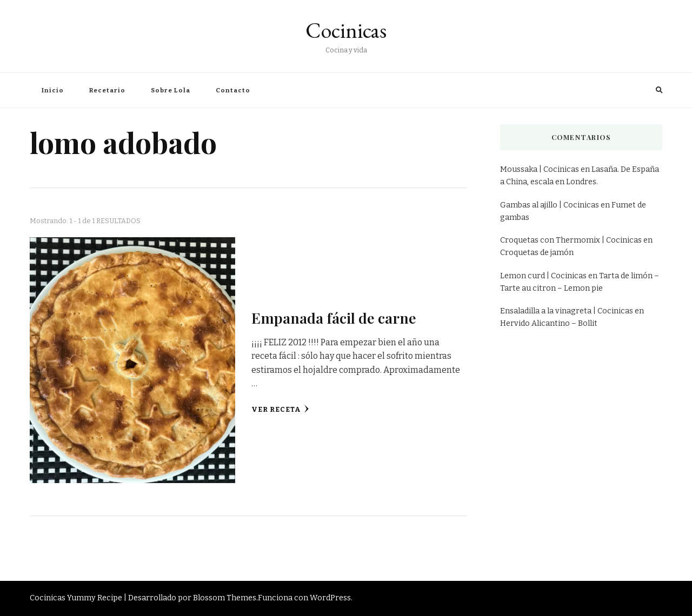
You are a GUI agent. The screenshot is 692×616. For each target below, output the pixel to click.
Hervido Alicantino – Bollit (549, 323)
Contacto (233, 90)
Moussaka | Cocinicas (540, 169)
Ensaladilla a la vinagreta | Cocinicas (567, 311)
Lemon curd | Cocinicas (543, 276)
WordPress (330, 598)
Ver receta (280, 409)
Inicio (53, 90)
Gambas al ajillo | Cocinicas (550, 205)
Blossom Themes (225, 598)
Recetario (107, 90)
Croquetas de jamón (537, 253)
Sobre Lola (171, 90)
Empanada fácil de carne (334, 318)
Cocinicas (346, 30)
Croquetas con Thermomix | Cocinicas (571, 240)
